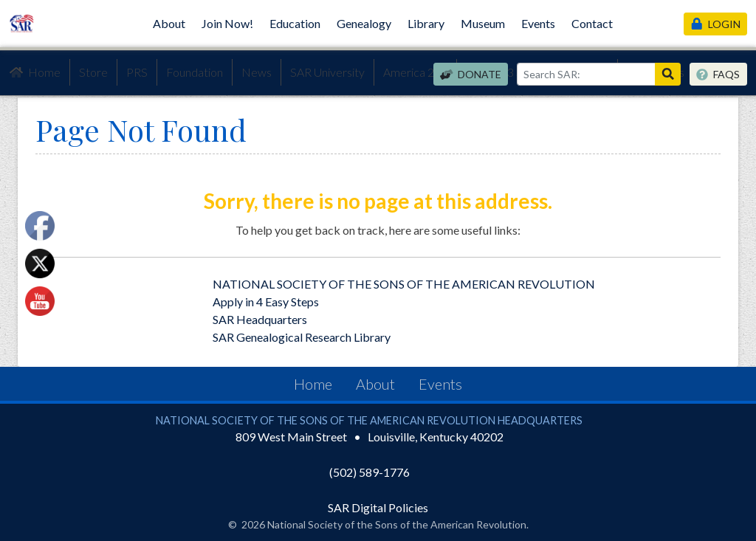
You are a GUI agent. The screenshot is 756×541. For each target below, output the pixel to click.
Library (426, 23)
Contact (592, 23)
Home (35, 72)
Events (538, 23)
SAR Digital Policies (378, 507)
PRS (137, 72)
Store (93, 72)
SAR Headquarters (260, 319)
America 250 (415, 72)
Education (295, 23)
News (257, 72)
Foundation (195, 72)
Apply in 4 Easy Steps (266, 301)
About (169, 23)
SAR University (327, 72)
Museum (483, 23)
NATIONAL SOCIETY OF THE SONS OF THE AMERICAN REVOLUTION (404, 284)
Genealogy (364, 23)
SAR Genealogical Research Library (302, 337)
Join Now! (227, 23)
